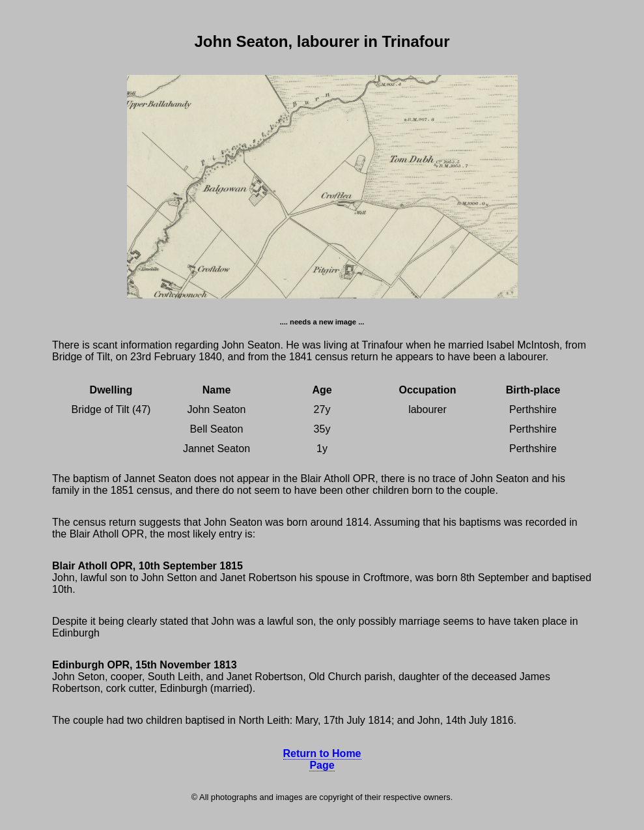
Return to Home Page (322, 759)
